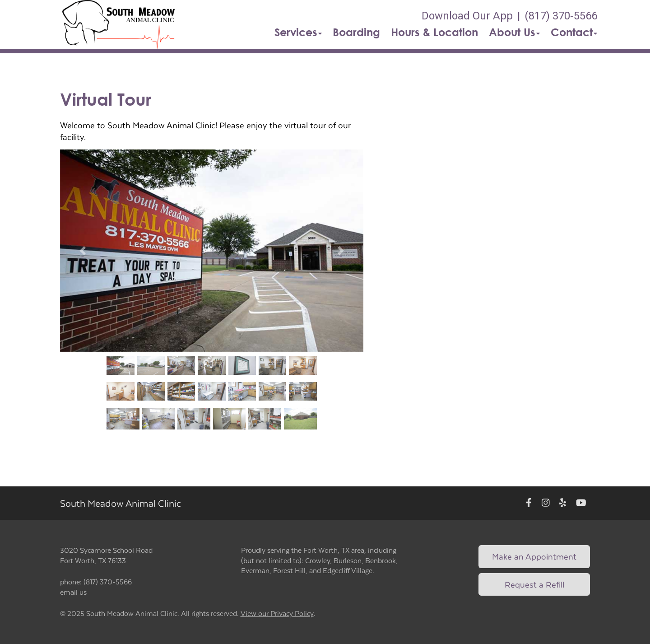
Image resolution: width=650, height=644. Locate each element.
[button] (119, 24)
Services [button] (298, 32)
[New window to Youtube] (581, 503)
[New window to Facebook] (529, 503)
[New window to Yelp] (563, 503)
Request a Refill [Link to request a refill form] (534, 584)
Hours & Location (434, 32)
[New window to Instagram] (546, 503)
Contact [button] (574, 32)
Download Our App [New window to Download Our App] (467, 16)
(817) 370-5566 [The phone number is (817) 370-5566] (561, 16)
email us (73, 592)
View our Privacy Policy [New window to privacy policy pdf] (277, 614)
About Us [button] (514, 32)
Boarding (356, 32)
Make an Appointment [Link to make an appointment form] (534, 556)
